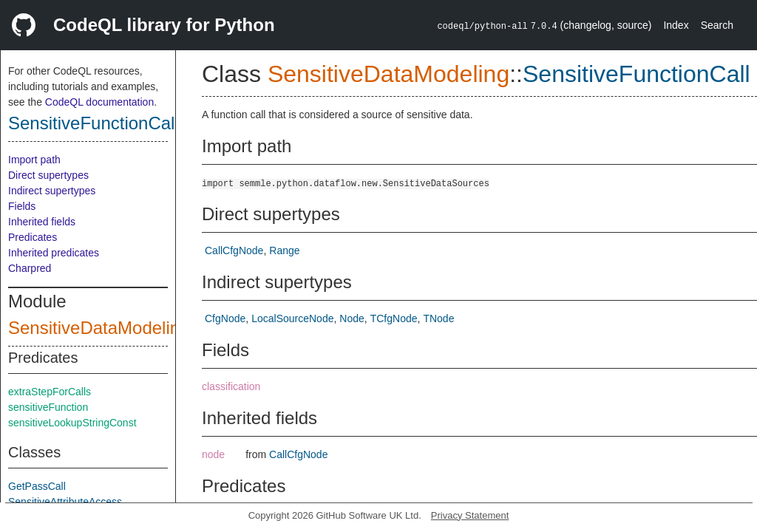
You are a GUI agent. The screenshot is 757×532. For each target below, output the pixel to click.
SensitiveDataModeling (99, 328)
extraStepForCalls (50, 392)
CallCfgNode (234, 250)
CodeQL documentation (99, 102)
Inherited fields (42, 222)
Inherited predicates (54, 253)
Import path (34, 160)
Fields (22, 206)
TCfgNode (394, 318)
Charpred (30, 268)
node (213, 454)
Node (352, 318)
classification (231, 386)
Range (284, 250)
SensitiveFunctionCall (94, 123)
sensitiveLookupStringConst (72, 423)
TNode (438, 318)
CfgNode (225, 318)
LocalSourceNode (292, 318)
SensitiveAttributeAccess (65, 502)
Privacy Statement (470, 515)
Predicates (33, 237)
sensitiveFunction (48, 407)
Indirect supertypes (52, 191)
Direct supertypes (48, 175)
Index (676, 25)
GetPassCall (37, 486)
